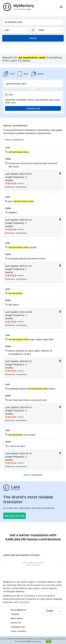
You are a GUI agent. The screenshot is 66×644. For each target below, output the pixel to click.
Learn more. (37, 641)
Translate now (33, 108)
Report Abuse (17, 618)
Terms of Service (18, 631)
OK (49, 641)
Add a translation (14, 140)
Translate (15, 614)
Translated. (24, 602)
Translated (18, 627)
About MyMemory (18, 610)
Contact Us (16, 623)
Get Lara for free (15, 516)
